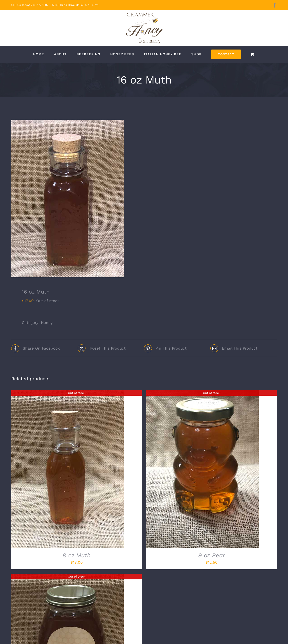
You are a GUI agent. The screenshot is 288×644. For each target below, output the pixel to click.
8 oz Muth (77, 555)
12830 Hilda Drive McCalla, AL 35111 (75, 5)
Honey (47, 323)
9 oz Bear (212, 555)
